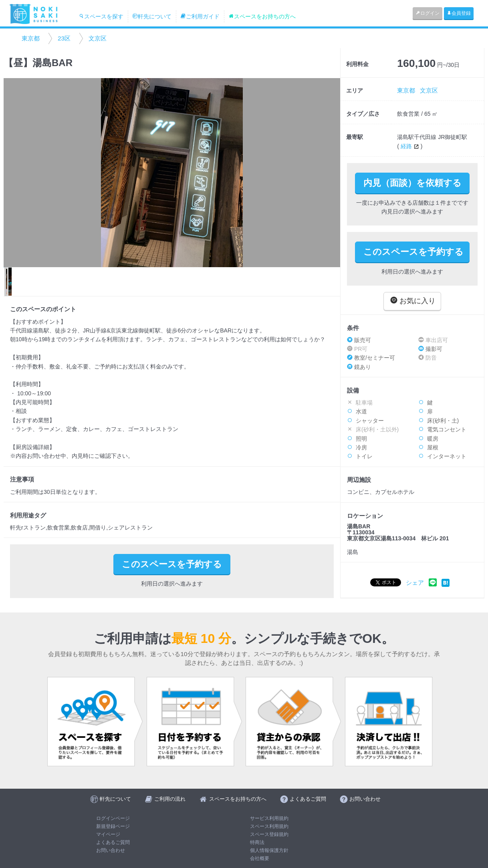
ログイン (428, 13)
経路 (411, 146)
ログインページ (113, 818)
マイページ (108, 834)
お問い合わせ (111, 850)
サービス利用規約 (269, 818)
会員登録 (459, 13)
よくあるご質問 (113, 842)
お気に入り (413, 301)
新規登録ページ (113, 826)
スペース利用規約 (269, 826)
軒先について (152, 16)
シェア (415, 583)
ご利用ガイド (200, 16)
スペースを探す (101, 16)
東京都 (31, 38)
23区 (64, 38)
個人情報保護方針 (269, 850)
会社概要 (260, 858)
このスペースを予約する (413, 252)
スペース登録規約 (269, 834)
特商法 (257, 842)
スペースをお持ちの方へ (262, 16)
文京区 (98, 38)
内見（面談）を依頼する (412, 183)
